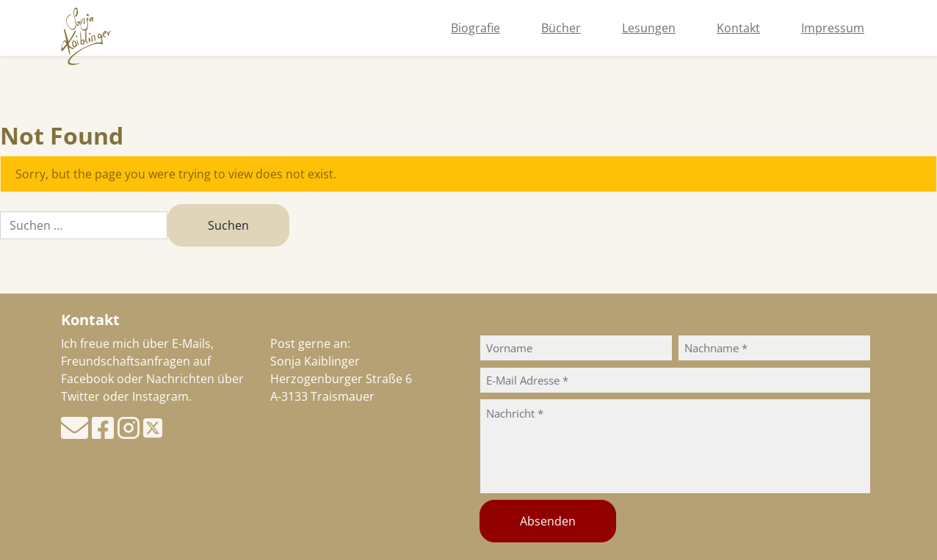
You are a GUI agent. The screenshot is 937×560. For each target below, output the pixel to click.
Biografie (475, 28)
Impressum (833, 28)
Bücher (561, 28)
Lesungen (649, 28)
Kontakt (738, 28)
